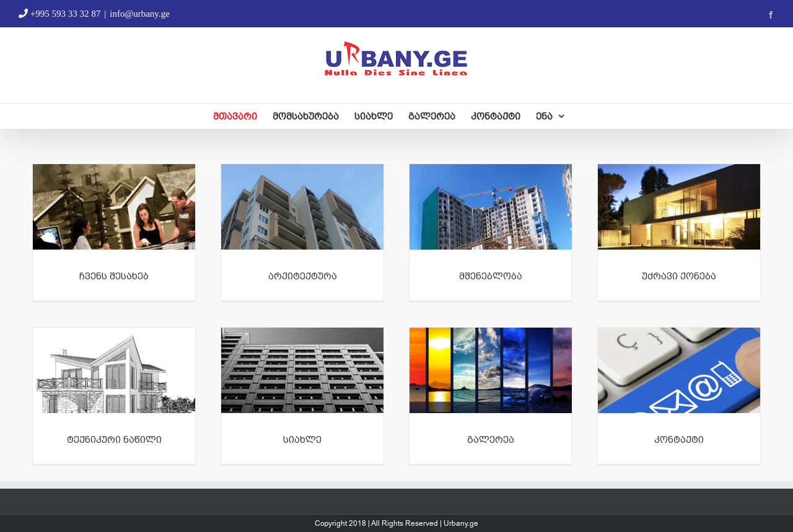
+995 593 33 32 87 (59, 14)
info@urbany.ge (140, 14)
